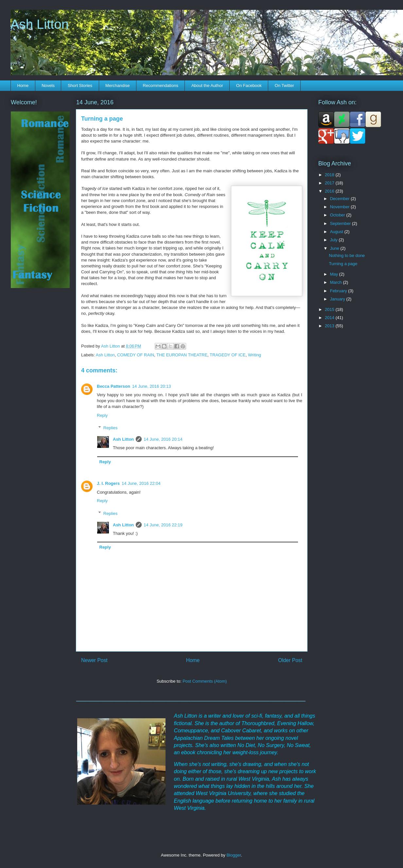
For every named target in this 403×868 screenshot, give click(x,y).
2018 (330, 175)
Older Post (290, 660)
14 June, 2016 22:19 (163, 525)
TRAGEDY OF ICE (228, 355)
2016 (330, 191)
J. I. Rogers (108, 483)
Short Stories (80, 85)
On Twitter (284, 85)
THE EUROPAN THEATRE (182, 355)
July (334, 240)
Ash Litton (40, 24)
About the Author (207, 85)
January (338, 299)
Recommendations (161, 85)
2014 (330, 318)
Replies (110, 428)
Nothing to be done (347, 255)
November (341, 207)
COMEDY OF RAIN (136, 355)
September (341, 223)
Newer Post (94, 660)
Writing (254, 355)
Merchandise (117, 85)
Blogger (234, 855)
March (337, 282)
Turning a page (343, 264)
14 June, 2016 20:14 (163, 439)
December (341, 199)
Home (23, 85)
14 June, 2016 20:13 (152, 386)
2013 (330, 326)
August (337, 232)
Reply (102, 415)
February (339, 291)
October (338, 215)
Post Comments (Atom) (205, 681)
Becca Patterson (114, 386)
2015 (330, 309)
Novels (48, 85)
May (335, 274)
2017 (330, 183)
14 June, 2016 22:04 (141, 483)
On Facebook (249, 85)
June (335, 248)
